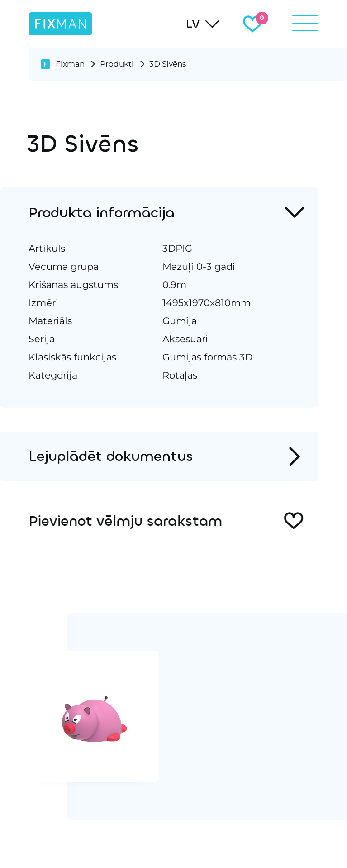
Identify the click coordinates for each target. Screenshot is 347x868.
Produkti (117, 64)
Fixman (70, 64)
